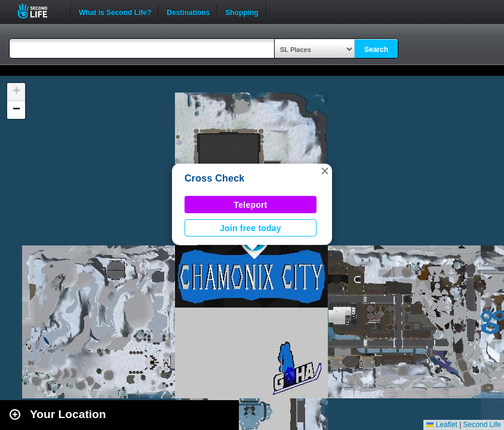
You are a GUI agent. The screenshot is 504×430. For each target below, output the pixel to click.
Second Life (39, 11)
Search (376, 50)
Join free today (251, 228)
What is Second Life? (115, 11)
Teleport (251, 205)
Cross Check (214, 178)
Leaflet (442, 425)
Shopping (242, 11)
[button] (325, 171)
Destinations (188, 11)
